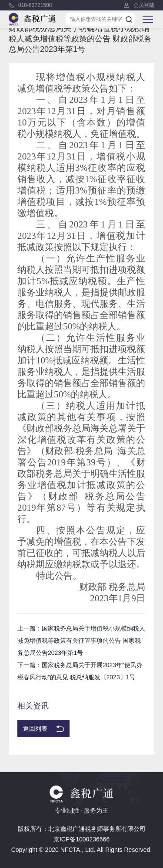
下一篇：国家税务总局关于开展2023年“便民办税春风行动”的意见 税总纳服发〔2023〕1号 (80, 671)
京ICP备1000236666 (81, 839)
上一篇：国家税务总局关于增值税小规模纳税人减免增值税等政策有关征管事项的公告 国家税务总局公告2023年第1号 (81, 641)
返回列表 (35, 729)
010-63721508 (35, 5)
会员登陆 (144, 5)
